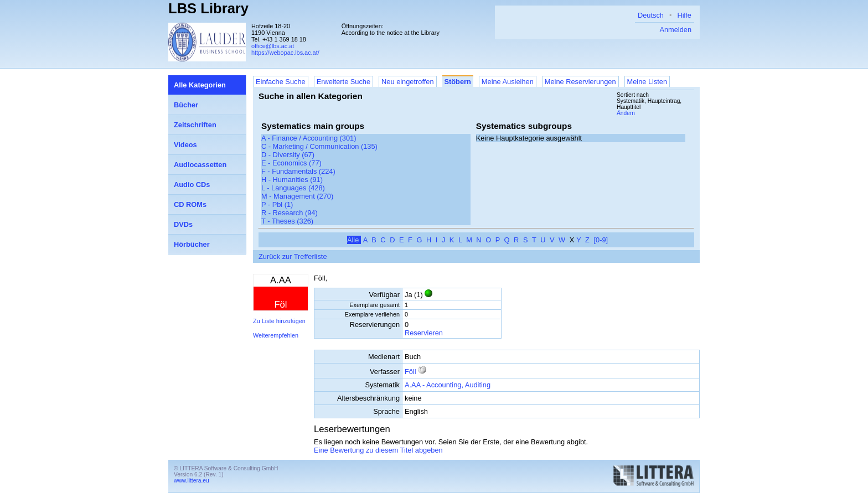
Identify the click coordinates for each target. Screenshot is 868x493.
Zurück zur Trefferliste (293, 256)
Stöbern (458, 82)
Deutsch (651, 15)
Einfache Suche (281, 82)
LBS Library (208, 8)
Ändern (626, 113)
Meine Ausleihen (508, 82)
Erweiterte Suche (343, 82)
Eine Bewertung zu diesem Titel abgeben (378, 450)
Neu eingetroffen (407, 82)
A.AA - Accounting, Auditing (448, 385)
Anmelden (675, 30)
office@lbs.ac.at (273, 46)
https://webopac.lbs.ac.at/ (285, 53)
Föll (410, 372)
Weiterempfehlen (276, 335)
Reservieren (424, 333)
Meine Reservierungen (580, 82)
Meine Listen (647, 82)
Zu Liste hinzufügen (279, 321)
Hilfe (684, 15)
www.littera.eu (192, 481)
